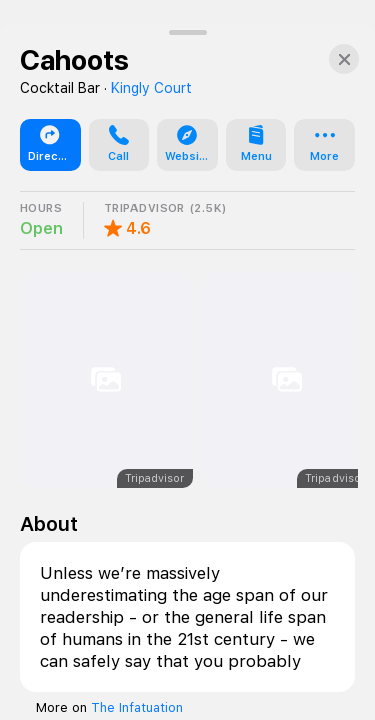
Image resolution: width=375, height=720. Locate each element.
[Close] (344, 665)
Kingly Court (151, 694)
